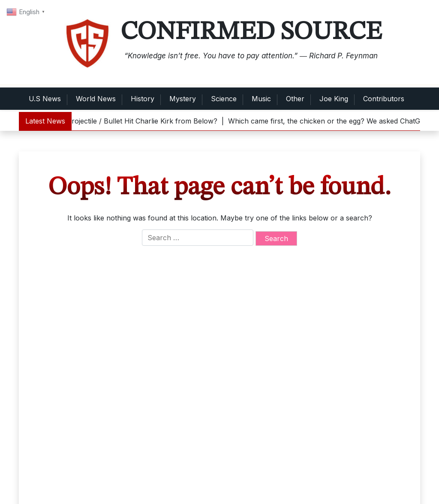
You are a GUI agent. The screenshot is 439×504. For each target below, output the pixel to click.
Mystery (183, 99)
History (143, 99)
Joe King (334, 99)
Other (295, 99)
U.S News (45, 99)
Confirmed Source (251, 32)
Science (224, 99)
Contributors (384, 99)
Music (261, 99)
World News (96, 99)
